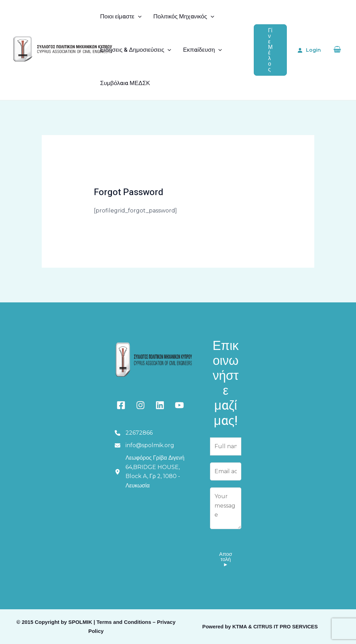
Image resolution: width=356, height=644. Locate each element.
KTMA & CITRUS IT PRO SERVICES (275, 627)
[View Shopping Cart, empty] (337, 50)
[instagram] (140, 405)
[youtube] (179, 405)
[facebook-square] (121, 405)
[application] (138, 17)
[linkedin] (160, 405)
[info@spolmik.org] (144, 445)
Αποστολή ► (226, 559)
